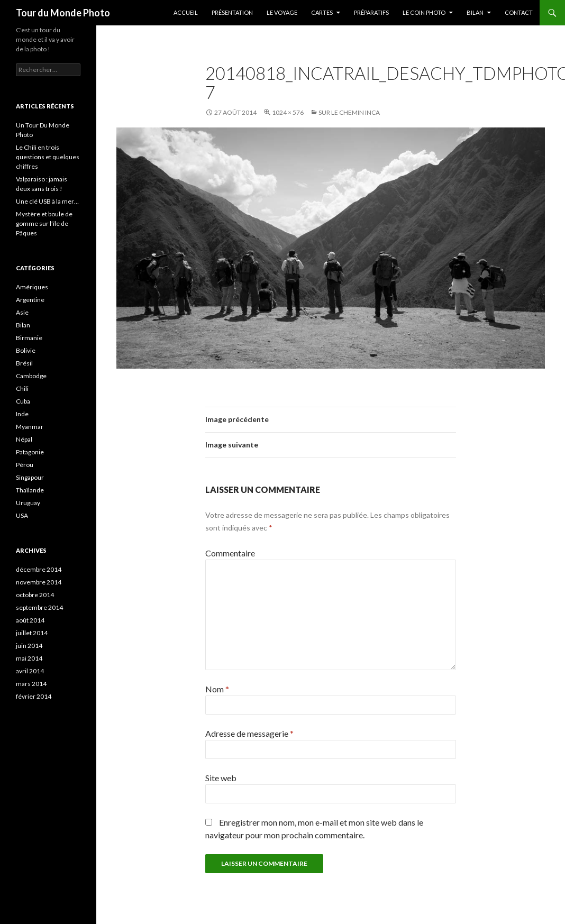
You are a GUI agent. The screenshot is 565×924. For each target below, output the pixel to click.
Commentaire (230, 553)
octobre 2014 (35, 595)
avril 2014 (30, 671)
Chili (22, 388)
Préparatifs (371, 12)
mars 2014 (31, 684)
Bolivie (26, 350)
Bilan (475, 12)
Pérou (25, 465)
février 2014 (34, 696)
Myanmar (30, 427)
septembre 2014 (39, 607)
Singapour (30, 477)
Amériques (32, 287)
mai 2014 (29, 658)
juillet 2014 (32, 633)
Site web (221, 778)
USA (22, 515)
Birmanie (29, 338)
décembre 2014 (39, 569)
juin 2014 (29, 646)
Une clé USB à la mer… (47, 201)
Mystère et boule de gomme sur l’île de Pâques (44, 223)
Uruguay (28, 503)
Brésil (24, 363)
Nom (217, 689)
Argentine (30, 300)
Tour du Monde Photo (63, 13)
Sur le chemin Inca (349, 112)
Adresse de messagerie (249, 733)
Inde (22, 414)
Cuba (23, 401)
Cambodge (31, 376)
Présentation (232, 12)
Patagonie (30, 452)
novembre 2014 (39, 582)
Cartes (322, 12)
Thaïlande (30, 490)
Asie (22, 312)
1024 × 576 (288, 112)
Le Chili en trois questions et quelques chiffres (48, 157)
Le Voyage (282, 12)
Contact (519, 12)
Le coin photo (424, 12)
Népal (24, 439)
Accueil (186, 12)
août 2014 (30, 620)
